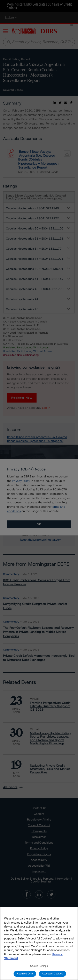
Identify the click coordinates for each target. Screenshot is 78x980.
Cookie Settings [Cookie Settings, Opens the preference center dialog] (39, 966)
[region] (39, 943)
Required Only (25, 974)
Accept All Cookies (53, 974)
